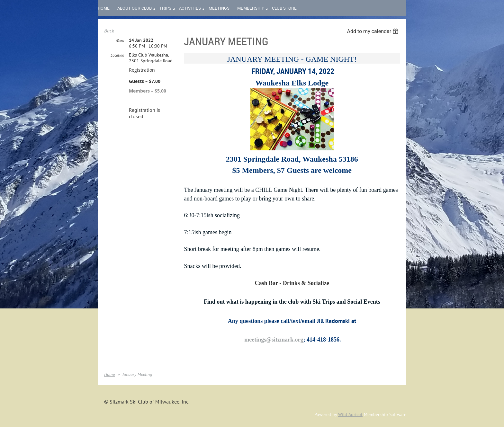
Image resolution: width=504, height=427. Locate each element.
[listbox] (373, 31)
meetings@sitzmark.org (274, 340)
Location (117, 55)
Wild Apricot (350, 414)
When (120, 40)
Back (109, 31)
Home (109, 374)
